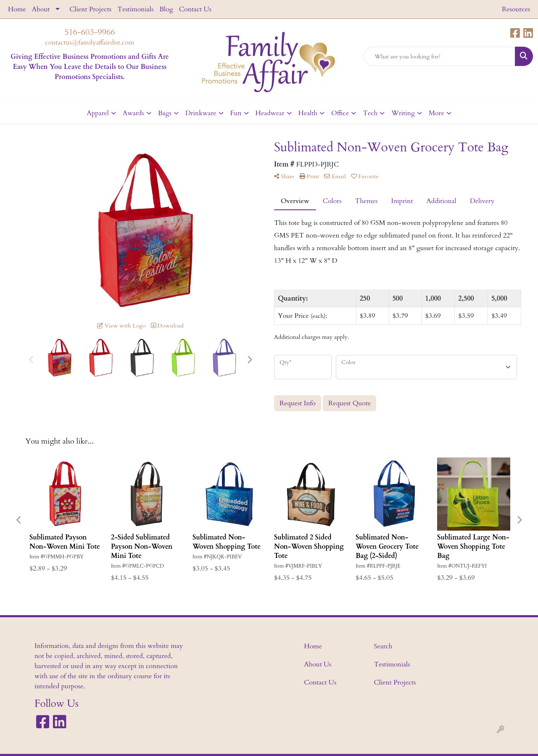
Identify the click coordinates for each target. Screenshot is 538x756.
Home (17, 9)
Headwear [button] (270, 113)
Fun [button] (236, 113)
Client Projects (90, 9)
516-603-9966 (90, 32)
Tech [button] (370, 113)
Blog (166, 9)
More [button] (436, 113)
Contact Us (195, 9)
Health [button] (308, 113)
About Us (318, 664)
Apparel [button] (98, 113)
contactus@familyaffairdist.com (90, 42)
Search (383, 646)
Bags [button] (165, 113)
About (41, 9)
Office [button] (340, 113)
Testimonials (135, 9)
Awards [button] (133, 113)
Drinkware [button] (201, 113)
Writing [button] (403, 113)
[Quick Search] (439, 56)
